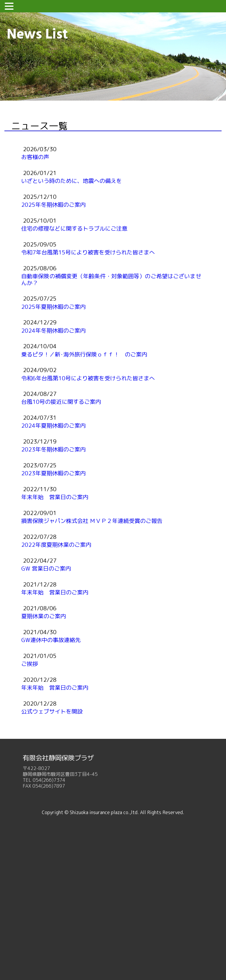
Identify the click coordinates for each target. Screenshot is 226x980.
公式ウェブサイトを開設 (52, 711)
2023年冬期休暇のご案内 (53, 449)
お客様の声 (35, 157)
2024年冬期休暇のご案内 (53, 330)
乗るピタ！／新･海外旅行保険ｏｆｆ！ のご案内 (84, 354)
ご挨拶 (30, 664)
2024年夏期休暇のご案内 (53, 425)
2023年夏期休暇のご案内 (53, 473)
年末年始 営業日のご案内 (55, 497)
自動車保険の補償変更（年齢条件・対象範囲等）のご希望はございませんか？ (111, 279)
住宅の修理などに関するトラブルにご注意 (74, 228)
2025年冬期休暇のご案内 (53, 205)
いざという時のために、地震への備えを (72, 181)
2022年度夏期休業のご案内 (56, 545)
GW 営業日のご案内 (46, 568)
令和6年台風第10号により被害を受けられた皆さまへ (88, 378)
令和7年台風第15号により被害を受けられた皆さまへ (88, 252)
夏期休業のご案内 (44, 616)
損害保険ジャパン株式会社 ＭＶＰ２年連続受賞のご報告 (92, 521)
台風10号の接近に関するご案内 (61, 402)
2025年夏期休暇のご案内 (53, 307)
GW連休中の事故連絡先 (51, 640)
